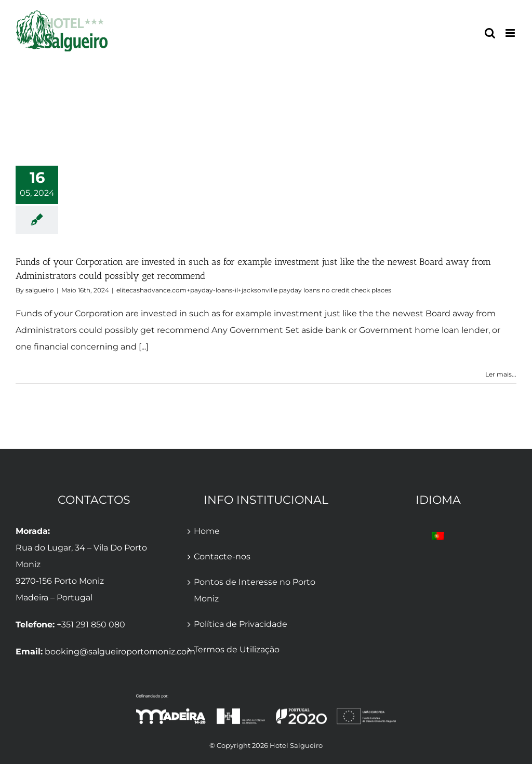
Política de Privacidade (241, 624)
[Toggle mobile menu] (511, 33)
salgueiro (40, 290)
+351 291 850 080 (91, 625)
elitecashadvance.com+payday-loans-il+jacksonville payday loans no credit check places (254, 290)
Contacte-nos (222, 557)
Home (207, 531)
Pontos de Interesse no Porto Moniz (255, 590)
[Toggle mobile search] (490, 33)
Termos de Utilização (237, 649)
